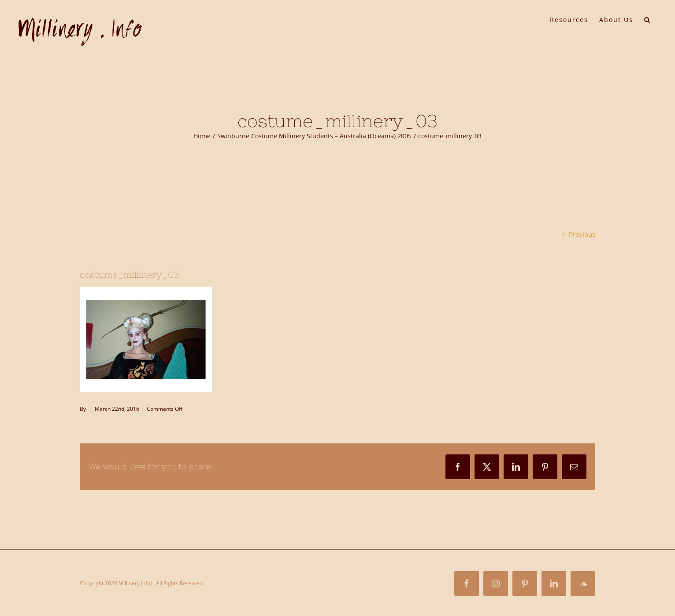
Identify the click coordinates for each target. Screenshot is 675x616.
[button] (647, 19)
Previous (582, 234)
